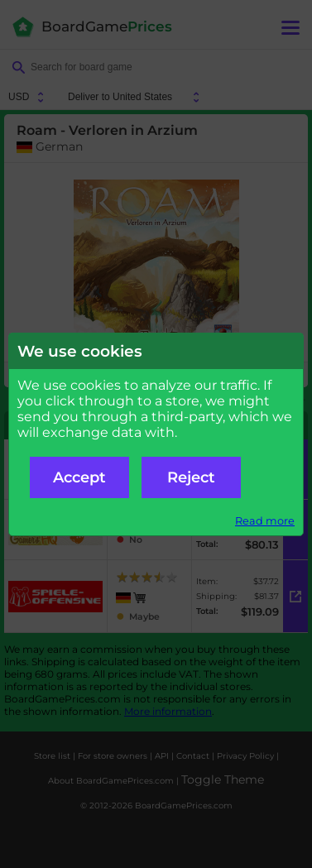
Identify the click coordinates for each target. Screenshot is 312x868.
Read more (265, 521)
